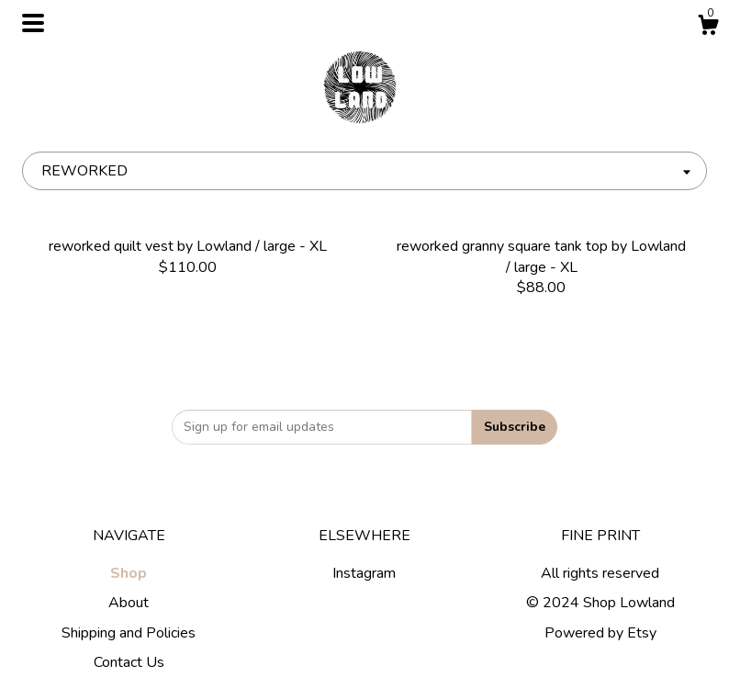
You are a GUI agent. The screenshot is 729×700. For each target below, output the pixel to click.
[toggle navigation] (33, 23)
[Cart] (708, 28)
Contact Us (129, 662)
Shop (129, 573)
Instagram (364, 573)
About (129, 603)
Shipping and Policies (129, 633)
